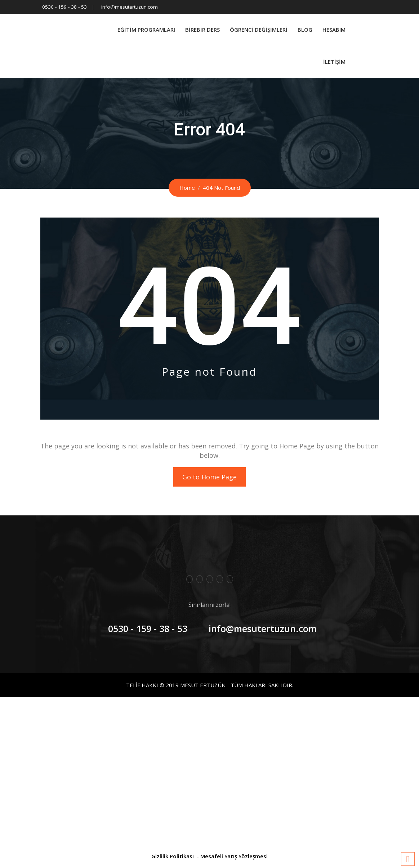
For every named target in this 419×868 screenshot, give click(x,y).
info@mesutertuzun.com (130, 7)
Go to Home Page (209, 477)
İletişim (334, 62)
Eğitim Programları (146, 30)
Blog (305, 30)
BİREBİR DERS (202, 30)
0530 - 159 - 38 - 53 (64, 7)
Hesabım (334, 30)
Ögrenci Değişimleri (259, 30)
